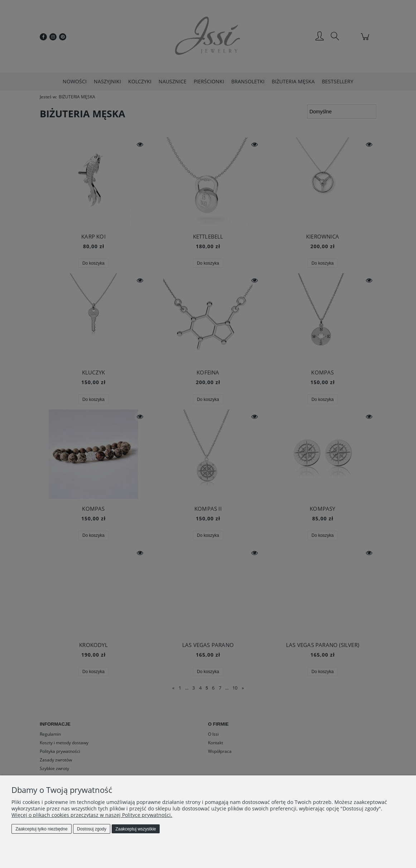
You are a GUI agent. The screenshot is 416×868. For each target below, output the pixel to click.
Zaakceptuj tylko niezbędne (41, 829)
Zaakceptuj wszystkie (136, 829)
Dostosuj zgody (92, 829)
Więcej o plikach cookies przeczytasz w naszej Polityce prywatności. (92, 815)
